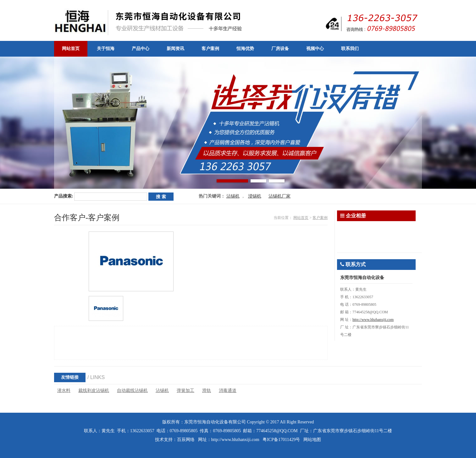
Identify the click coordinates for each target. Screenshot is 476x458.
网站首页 (301, 218)
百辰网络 (186, 440)
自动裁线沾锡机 (132, 391)
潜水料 (64, 391)
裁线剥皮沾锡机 (94, 391)
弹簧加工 (185, 391)
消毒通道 (228, 391)
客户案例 (320, 218)
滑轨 (207, 391)
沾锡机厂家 (280, 196)
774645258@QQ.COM (277, 431)
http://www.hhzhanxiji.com (373, 320)
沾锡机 (233, 196)
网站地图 (312, 440)
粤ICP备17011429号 (281, 440)
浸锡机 (255, 196)
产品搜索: (64, 196)
